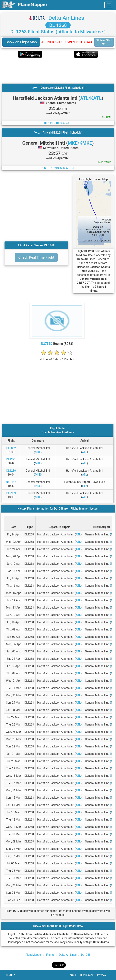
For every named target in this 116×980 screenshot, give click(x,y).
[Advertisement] (58, 71)
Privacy (104, 975)
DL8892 (11, 448)
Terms (74, 975)
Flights (50, 955)
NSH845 (11, 482)
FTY (84, 486)
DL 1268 (58, 25)
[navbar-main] (109, 5)
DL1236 (11, 471)
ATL (85, 452)
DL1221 (11, 459)
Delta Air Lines (66, 18)
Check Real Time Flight (36, 257)
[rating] (57, 357)
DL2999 (11, 493)
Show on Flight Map (21, 42)
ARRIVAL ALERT (104, 42)
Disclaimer (89, 975)
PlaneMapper (34, 955)
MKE (38, 452)
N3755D (47, 344)
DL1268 (86, 955)
